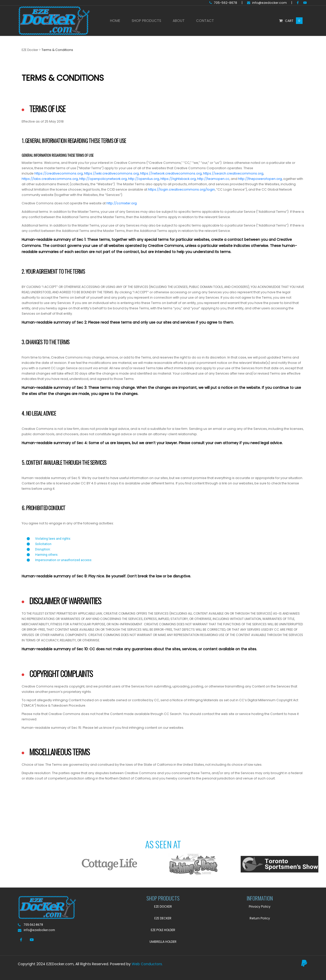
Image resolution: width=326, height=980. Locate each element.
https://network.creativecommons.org (171, 173)
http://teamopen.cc (213, 179)
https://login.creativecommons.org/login (181, 189)
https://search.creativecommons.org (233, 173)
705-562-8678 (223, 3)
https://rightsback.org (178, 179)
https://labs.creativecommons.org (50, 179)
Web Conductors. (147, 964)
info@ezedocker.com (267, 3)
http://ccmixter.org (122, 203)
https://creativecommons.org (59, 173)
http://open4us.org (144, 179)
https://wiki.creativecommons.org (111, 173)
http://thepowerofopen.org (260, 179)
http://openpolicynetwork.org (103, 179)
